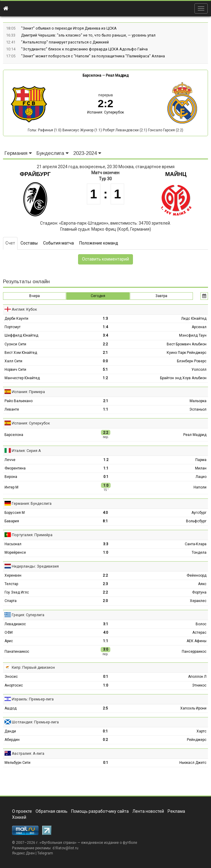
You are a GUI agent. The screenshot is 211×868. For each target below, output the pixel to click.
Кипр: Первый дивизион (33, 667)
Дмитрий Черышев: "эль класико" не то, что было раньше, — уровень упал (88, 35)
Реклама (176, 811)
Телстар (11, 584)
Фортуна (199, 592)
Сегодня (98, 296)
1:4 (105, 327)
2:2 (105, 344)
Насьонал (13, 544)
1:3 (105, 319)
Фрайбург (35, 174)
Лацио (201, 477)
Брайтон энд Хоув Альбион (183, 378)
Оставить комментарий (105, 259)
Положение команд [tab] (99, 243)
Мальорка (198, 401)
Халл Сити (13, 361)
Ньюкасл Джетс (193, 763)
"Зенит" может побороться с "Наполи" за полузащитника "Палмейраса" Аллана (93, 56)
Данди (10, 731)
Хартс (202, 731)
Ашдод (11, 708)
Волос (201, 624)
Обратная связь (52, 811)
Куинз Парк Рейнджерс (187, 353)
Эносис (11, 677)
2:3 (105, 584)
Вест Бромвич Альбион (187, 344)
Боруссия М (15, 513)
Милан (201, 468)
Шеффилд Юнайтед (21, 335)
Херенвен (13, 575)
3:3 (106, 544)
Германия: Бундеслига (32, 503)
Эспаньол (198, 409)
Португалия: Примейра (32, 535)
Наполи (200, 487)
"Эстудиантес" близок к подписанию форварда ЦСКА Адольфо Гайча (84, 49)
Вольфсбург (196, 521)
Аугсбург (199, 513)
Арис (9, 641)
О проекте (22, 811)
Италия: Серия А (26, 451)
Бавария (12, 521)
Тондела (199, 553)
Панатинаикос (17, 652)
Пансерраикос (194, 652)
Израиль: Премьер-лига (33, 699)
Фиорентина (15, 468)
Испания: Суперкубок (105, 112)
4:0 (105, 513)
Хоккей (19, 817)
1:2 (105, 378)
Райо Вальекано (19, 401)
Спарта (11, 601)
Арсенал (199, 327)
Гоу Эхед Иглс (17, 592)
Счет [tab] (10, 243)
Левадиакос (15, 624)
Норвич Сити (15, 370)
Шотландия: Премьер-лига (35, 722)
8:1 (105, 521)
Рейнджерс (197, 740)
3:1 (106, 624)
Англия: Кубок (24, 309)
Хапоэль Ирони (193, 708)
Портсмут (13, 327)
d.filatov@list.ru (65, 848)
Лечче (10, 460)
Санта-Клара (196, 544)
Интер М (11, 487)
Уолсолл (199, 370)
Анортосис (14, 685)
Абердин (12, 740)
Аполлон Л (197, 677)
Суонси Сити (15, 344)
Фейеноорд (197, 575)
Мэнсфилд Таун (193, 335)
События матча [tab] (58, 243)
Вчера (35, 296)
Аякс (202, 584)
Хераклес (198, 601)
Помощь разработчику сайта (100, 811)
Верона (11, 477)
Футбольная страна (58, 843)
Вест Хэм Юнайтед (21, 353)
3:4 (105, 335)
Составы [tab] (29, 243)
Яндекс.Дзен (23, 853)
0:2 (105, 740)
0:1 (106, 477)
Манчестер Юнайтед (22, 378)
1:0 (106, 553)
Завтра (161, 296)
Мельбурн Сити (17, 763)
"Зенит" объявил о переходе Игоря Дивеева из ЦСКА (69, 28)
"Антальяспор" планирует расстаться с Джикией (65, 42)
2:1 (105, 353)
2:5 (105, 708)
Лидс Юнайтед (194, 319)
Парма (201, 460)
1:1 (106, 409)
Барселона (92, 75)
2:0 (105, 601)
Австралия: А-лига (28, 753)
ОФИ (9, 633)
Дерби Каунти (16, 319)
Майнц (176, 174)
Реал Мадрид (117, 75)
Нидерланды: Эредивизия (35, 566)
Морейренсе (15, 553)
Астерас (199, 633)
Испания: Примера (28, 392)
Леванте (12, 409)
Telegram (45, 853)
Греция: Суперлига (28, 615)
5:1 (105, 370)
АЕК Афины (197, 641)
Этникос (199, 685)
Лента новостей (148, 811)
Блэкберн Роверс (192, 361)
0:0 (105, 361)
